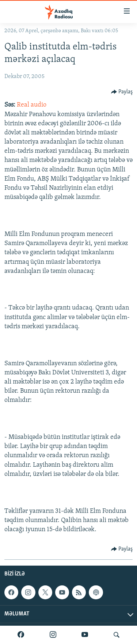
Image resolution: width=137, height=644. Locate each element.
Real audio (32, 105)
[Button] (122, 92)
